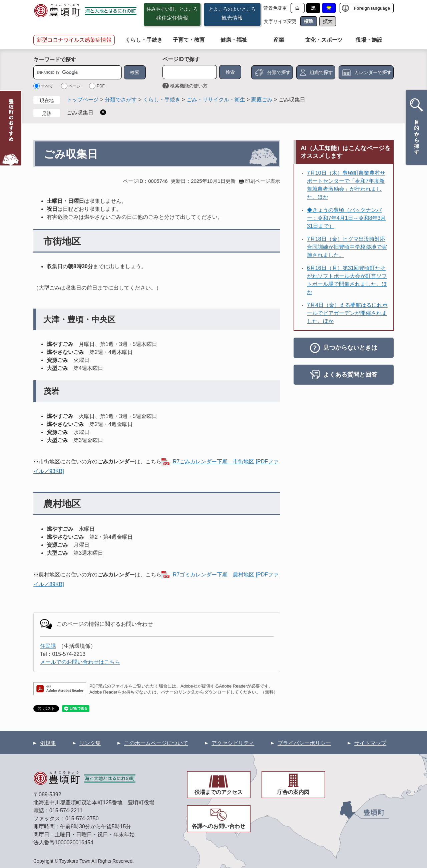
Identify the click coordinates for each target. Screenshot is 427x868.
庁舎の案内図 (293, 792)
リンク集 (90, 743)
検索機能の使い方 (189, 86)
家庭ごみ (262, 100)
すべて (47, 86)
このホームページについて (156, 743)
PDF (101, 86)
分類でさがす (121, 100)
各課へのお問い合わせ (219, 826)
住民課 (48, 646)
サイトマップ (370, 743)
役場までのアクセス (219, 792)
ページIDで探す (181, 59)
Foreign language (372, 8)
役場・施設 (369, 40)
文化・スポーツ (324, 40)
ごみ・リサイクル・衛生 (216, 100)
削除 (103, 112)
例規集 (48, 743)
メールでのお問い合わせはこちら (80, 662)
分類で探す (279, 72)
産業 (279, 40)
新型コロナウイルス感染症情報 (74, 40)
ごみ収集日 (80, 113)
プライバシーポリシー (304, 743)
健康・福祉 (234, 40)
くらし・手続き (144, 40)
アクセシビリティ (233, 743)
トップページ (83, 100)
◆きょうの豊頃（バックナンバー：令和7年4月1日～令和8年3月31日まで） (346, 218)
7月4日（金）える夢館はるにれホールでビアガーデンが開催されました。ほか (347, 313)
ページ (75, 86)
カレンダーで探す (373, 72)
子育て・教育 (189, 40)
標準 (309, 21)
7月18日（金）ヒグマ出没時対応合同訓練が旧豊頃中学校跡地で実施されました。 (347, 247)
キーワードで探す (55, 60)
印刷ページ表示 (263, 181)
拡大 (328, 21)
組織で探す (321, 72)
